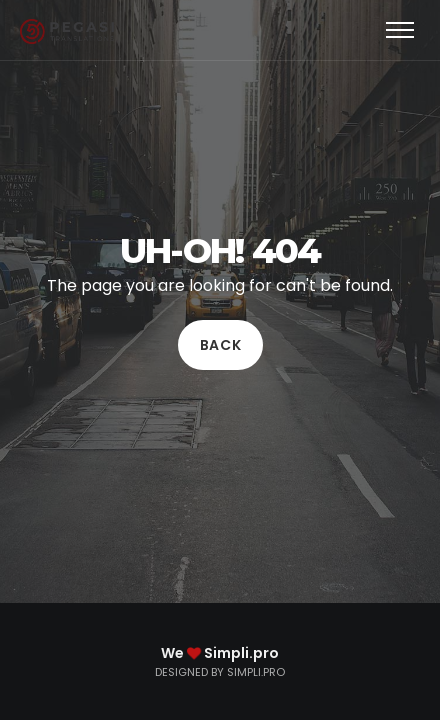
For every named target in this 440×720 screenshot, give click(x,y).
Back (220, 345)
